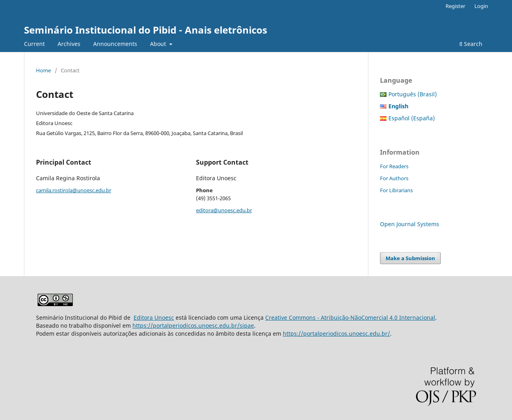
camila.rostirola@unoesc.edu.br (74, 190)
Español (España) (412, 118)
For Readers (394, 166)
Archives (69, 44)
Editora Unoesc (154, 317)
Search (471, 44)
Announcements (115, 44)
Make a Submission (410, 258)
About (159, 44)
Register (455, 6)
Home (43, 70)
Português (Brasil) (413, 94)
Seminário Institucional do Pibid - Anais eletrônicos (146, 30)
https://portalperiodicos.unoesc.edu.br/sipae (193, 325)
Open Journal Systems (410, 224)
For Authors (394, 178)
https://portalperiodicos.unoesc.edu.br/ (336, 333)
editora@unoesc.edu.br (224, 210)
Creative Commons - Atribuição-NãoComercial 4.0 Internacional (350, 317)
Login (481, 6)
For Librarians (396, 190)
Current (34, 44)
